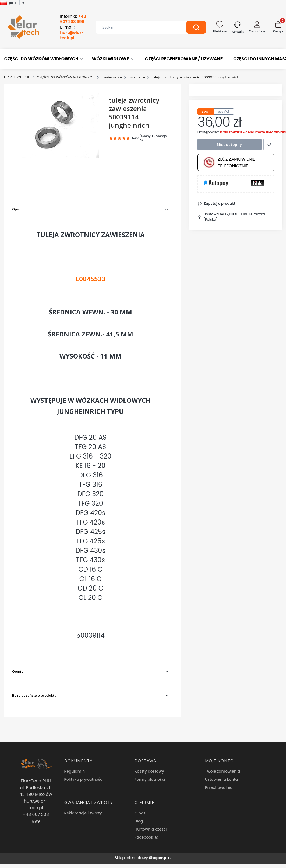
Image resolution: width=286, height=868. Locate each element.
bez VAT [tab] (224, 112)
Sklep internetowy (141, 858)
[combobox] (137, 27)
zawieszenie (112, 77)
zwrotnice (137, 77)
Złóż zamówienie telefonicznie (229, 162)
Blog (139, 821)
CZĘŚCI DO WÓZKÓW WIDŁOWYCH (66, 77)
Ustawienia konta (221, 779)
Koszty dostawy (149, 771)
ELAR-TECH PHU (17, 77)
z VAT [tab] (206, 112)
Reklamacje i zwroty (83, 813)
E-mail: (72, 33)
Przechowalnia (219, 787)
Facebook (144, 837)
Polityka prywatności (84, 779)
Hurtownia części (151, 829)
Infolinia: (73, 19)
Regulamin (75, 771)
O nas (140, 813)
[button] (196, 27)
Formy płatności (150, 779)
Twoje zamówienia (223, 771)
